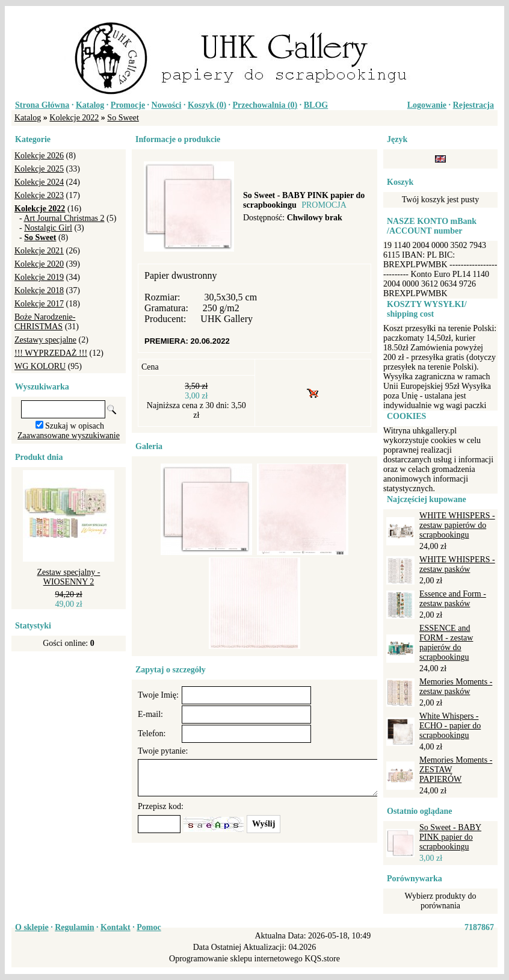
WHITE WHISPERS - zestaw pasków (457, 564)
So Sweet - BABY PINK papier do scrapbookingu (450, 837)
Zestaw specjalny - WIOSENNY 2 (69, 577)
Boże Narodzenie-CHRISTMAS (45, 322)
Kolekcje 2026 (39, 156)
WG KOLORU (40, 366)
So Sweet (123, 118)
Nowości (167, 105)
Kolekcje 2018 (39, 290)
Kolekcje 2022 (74, 118)
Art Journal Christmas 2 (64, 218)
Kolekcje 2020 (39, 264)
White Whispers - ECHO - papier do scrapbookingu (450, 726)
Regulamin (74, 927)
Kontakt (116, 927)
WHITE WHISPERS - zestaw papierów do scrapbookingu (457, 525)
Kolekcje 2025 (39, 169)
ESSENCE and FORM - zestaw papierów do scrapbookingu (446, 643)
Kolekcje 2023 (39, 195)
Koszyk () (207, 105)
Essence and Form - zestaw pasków (453, 599)
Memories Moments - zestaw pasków (456, 687)
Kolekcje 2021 (39, 251)
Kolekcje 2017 (39, 304)
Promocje (128, 105)
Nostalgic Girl (48, 228)
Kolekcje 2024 (39, 182)
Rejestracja (474, 105)
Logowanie (427, 105)
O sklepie (32, 927)
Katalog (90, 105)
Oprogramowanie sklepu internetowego (236, 959)
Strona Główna (42, 105)
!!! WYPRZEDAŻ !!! (51, 353)
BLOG (316, 105)
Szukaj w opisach (75, 426)
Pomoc (149, 927)
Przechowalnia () (265, 105)
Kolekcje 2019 (39, 277)
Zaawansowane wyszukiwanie (69, 436)
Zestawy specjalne (45, 340)
